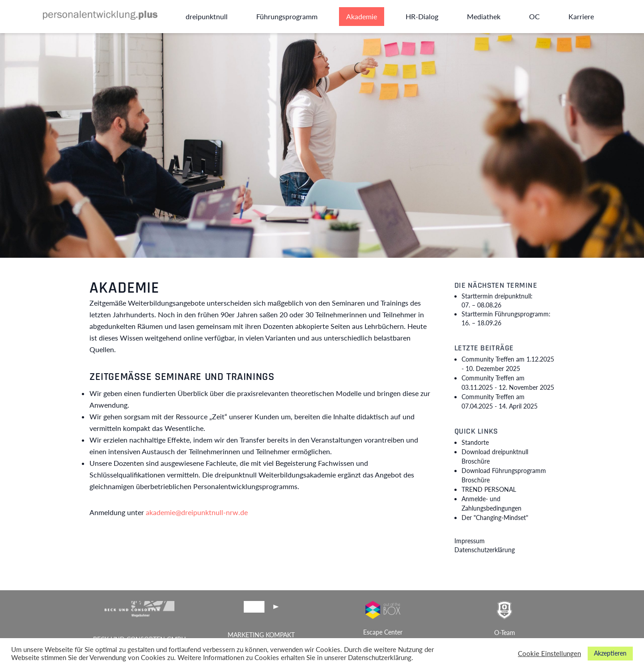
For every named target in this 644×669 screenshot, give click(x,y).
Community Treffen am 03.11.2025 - (508, 383)
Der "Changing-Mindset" (495, 518)
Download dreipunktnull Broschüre (495, 456)
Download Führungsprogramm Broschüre (504, 475)
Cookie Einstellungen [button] (549, 654)
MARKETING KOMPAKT (261, 635)
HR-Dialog (422, 16)
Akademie (362, 16)
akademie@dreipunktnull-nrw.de (197, 512)
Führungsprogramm (287, 16)
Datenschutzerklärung (485, 550)
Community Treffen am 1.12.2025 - (508, 364)
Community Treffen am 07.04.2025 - (500, 401)
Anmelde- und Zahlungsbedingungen (491, 503)
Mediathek (484, 16)
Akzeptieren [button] (610, 653)
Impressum (470, 541)
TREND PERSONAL (489, 489)
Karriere (581, 16)
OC (534, 16)
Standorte (475, 442)
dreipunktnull (207, 16)
